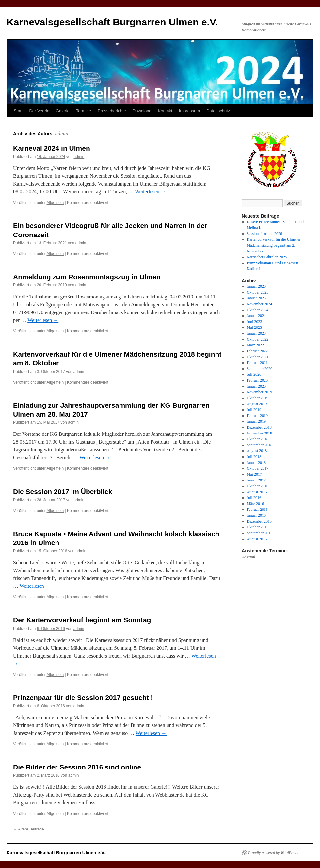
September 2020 (260, 369)
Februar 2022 (257, 351)
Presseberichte (112, 111)
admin (62, 134)
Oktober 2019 (258, 398)
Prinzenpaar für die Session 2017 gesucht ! (83, 698)
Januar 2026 (256, 286)
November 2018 (260, 433)
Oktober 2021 (258, 357)
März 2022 (255, 345)
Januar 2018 (256, 463)
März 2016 (255, 504)
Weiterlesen (150, 192)
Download (142, 111)
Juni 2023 (255, 322)
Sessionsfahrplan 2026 (264, 234)
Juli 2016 (254, 498)
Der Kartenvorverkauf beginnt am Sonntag (82, 620)
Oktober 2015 (258, 527)
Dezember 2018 (259, 427)
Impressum (189, 111)
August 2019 (257, 404)
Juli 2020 (254, 374)
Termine (84, 111)
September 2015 (260, 533)
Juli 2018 (254, 457)
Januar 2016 (256, 515)
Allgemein (55, 203)
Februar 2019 (257, 416)
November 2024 (260, 304)
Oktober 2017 (258, 468)
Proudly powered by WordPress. (273, 853)
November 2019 (260, 392)
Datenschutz (218, 111)
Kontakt (165, 111)
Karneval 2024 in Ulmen (52, 148)
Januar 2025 (256, 298)
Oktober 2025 (258, 292)
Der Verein (39, 111)
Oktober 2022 (258, 339)
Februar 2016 (257, 510)
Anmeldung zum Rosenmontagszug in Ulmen (87, 277)
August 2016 (257, 492)
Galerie (63, 111)
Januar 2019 (256, 421)
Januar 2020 (256, 386)
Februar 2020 (257, 380)
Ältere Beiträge (29, 829)
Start (18, 111)
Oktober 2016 (258, 486)
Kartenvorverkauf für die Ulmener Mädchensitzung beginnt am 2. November (274, 245)
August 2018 (257, 451)
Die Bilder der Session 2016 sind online (77, 767)
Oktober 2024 (258, 310)
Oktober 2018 (258, 439)
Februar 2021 (257, 363)
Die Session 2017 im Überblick (63, 491)
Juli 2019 (254, 410)
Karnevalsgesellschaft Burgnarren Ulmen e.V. (112, 22)
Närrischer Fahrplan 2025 (267, 257)
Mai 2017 (254, 474)
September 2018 (260, 445)
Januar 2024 (256, 316)
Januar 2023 (256, 333)
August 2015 (257, 539)
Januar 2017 (256, 480)
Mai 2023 (254, 327)
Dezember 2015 (259, 521)
